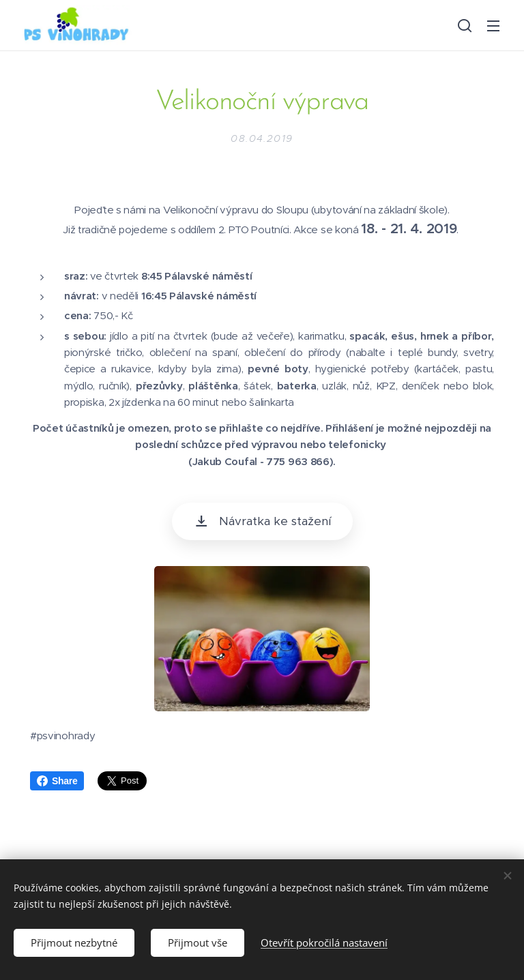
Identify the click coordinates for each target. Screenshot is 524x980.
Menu (493, 26)
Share (57, 781)
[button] (465, 25)
